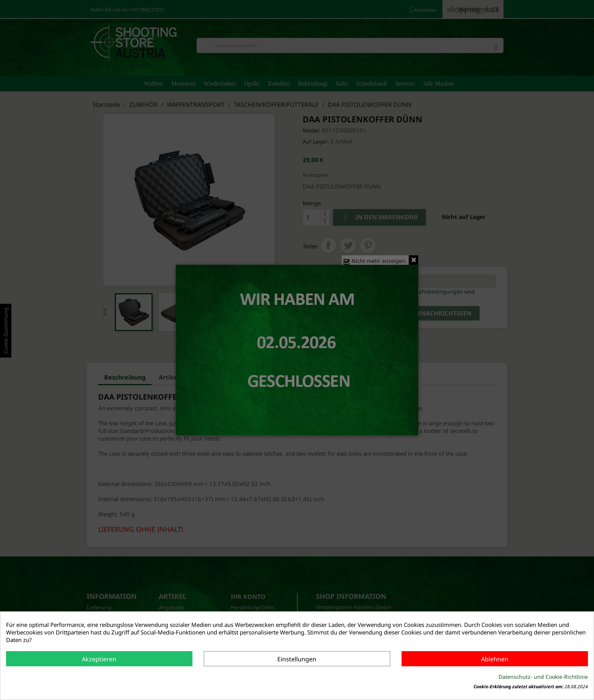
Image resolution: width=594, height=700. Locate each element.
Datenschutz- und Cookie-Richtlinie (543, 677)
